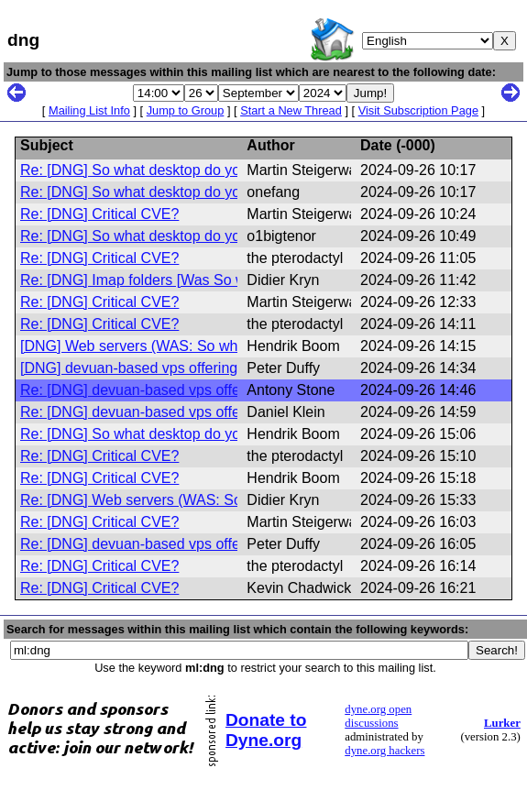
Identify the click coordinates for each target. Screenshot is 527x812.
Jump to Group (186, 110)
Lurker (502, 723)
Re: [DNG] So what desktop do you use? (152, 170)
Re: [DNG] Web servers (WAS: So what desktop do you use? (218, 500)
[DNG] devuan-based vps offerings (132, 368)
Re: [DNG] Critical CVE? (99, 214)
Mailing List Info (89, 110)
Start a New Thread (291, 110)
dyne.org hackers (384, 751)
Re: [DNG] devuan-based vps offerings (146, 390)
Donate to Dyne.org (266, 730)
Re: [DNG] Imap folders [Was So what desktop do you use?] (215, 280)
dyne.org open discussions (378, 716)
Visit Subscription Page (418, 110)
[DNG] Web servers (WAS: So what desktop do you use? (205, 346)
